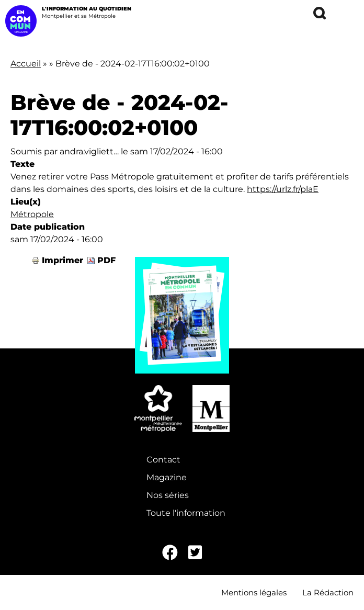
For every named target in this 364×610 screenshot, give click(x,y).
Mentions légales (254, 592)
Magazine (167, 477)
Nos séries (168, 495)
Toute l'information (186, 513)
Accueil (26, 64)
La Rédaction (328, 592)
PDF (106, 260)
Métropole (32, 214)
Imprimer (62, 260)
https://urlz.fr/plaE (283, 189)
